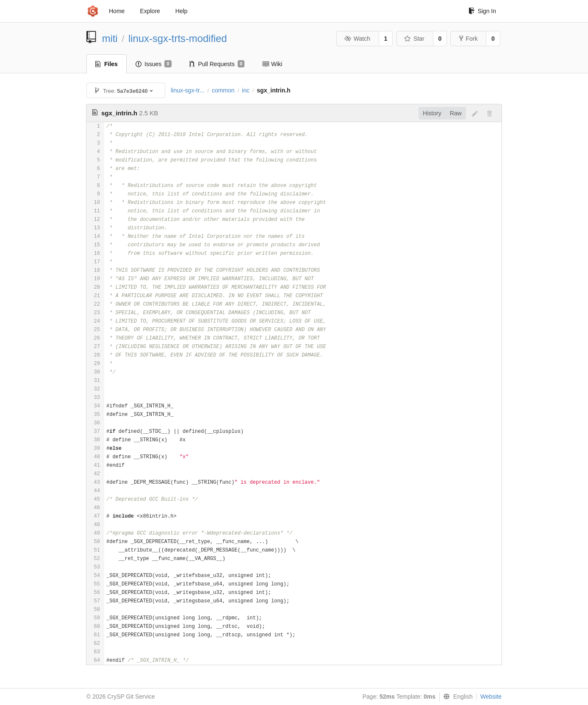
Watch (357, 39)
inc (246, 90)
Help (182, 11)
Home (117, 11)
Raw (456, 113)
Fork (468, 39)
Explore (150, 11)
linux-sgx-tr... (187, 90)
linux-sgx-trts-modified (178, 38)
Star (414, 39)
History (432, 113)
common (223, 90)
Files (107, 64)
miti (110, 38)
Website (491, 697)
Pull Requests (217, 64)
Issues (154, 64)
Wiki (272, 64)
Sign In (482, 11)
